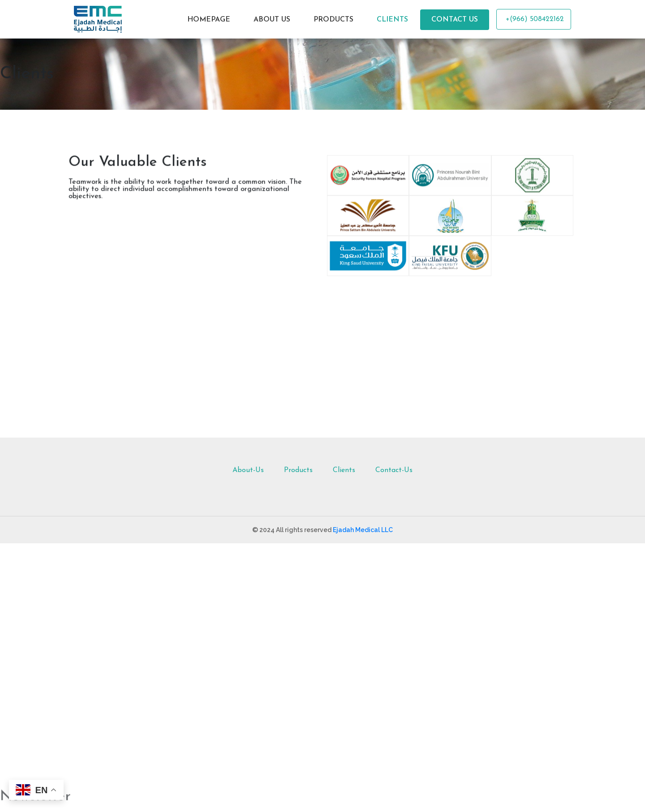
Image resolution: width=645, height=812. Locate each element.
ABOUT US (272, 20)
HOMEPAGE (209, 20)
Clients (344, 470)
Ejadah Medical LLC (363, 530)
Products (298, 470)
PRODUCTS (333, 20)
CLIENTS (392, 20)
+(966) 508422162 (534, 19)
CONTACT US (455, 20)
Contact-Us (394, 470)
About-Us (248, 470)
